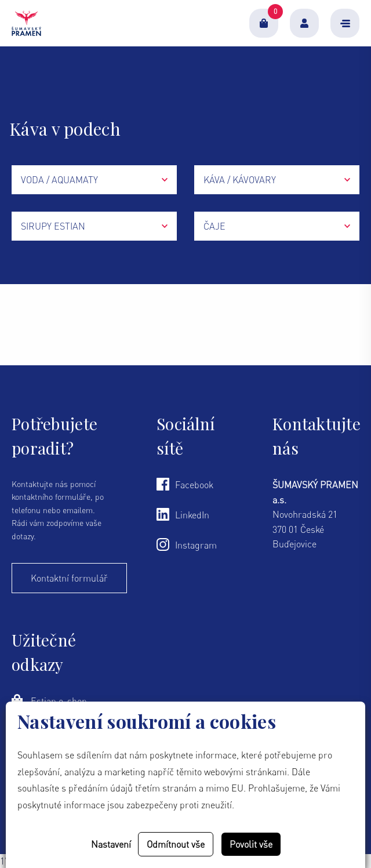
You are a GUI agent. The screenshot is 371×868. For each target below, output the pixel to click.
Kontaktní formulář (69, 578)
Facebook (185, 484)
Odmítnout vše (176, 844)
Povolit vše (251, 844)
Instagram (187, 544)
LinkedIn (183, 514)
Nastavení (111, 844)
